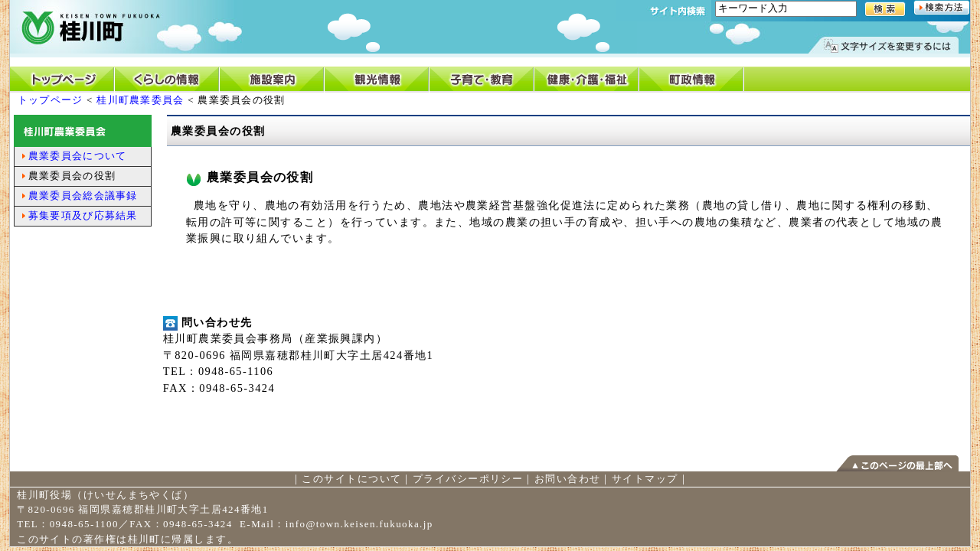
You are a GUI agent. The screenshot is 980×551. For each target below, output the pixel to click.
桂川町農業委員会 (140, 100)
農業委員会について (78, 156)
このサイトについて (351, 479)
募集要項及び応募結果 (83, 215)
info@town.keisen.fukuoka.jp (359, 524)
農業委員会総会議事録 (83, 196)
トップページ (51, 100)
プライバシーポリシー (468, 479)
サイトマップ (645, 479)
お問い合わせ (568, 479)
